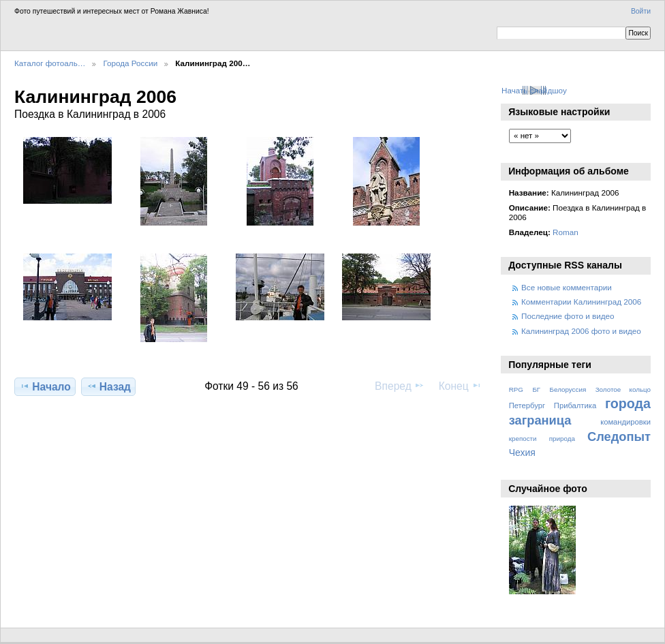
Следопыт (619, 436)
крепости (523, 439)
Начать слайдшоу (534, 90)
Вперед (400, 386)
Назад (109, 386)
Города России (130, 63)
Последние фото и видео (568, 316)
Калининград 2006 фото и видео (581, 331)
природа (562, 439)
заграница (540, 420)
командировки (625, 422)
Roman (566, 232)
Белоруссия (568, 389)
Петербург (527, 405)
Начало (45, 386)
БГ (536, 389)
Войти (641, 11)
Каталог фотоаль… (50, 63)
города (628, 403)
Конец (460, 386)
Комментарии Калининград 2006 (581, 302)
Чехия (522, 453)
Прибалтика (575, 405)
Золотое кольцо (623, 389)
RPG (516, 389)
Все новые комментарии (567, 287)
